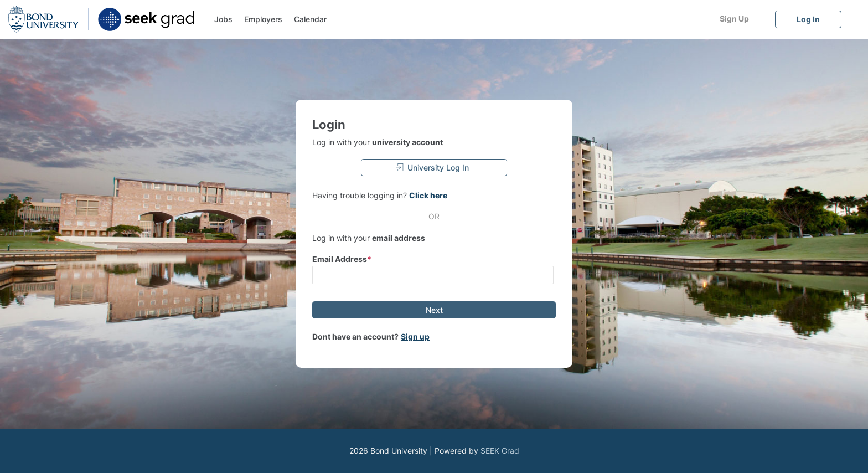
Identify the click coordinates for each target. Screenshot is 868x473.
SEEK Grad (500, 451)
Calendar (310, 19)
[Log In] (808, 19)
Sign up (415, 336)
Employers (263, 19)
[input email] (433, 275)
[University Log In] (434, 168)
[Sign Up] (734, 19)
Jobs (223, 19)
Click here (428, 195)
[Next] (434, 310)
